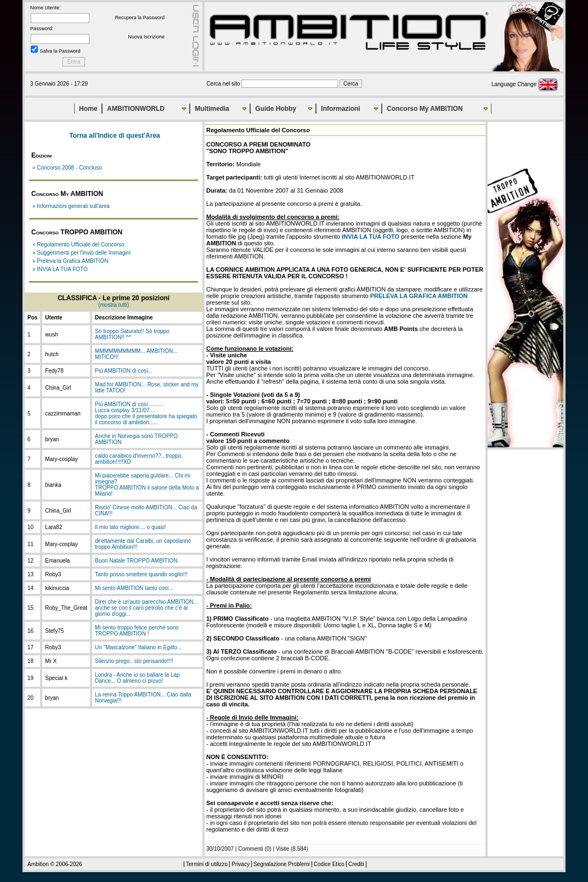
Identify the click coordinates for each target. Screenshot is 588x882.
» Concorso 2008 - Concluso (67, 168)
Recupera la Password (140, 18)
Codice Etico (329, 864)
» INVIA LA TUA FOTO (60, 269)
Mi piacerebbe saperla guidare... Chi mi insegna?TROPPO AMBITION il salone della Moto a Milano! (147, 485)
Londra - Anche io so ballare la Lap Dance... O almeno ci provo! (137, 678)
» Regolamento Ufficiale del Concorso (78, 245)
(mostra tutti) (114, 305)
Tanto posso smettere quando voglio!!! (141, 574)
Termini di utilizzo (207, 864)
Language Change (525, 84)
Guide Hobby (276, 109)
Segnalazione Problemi (282, 864)
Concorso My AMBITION (425, 109)
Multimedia (212, 109)
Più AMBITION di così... (124, 371)
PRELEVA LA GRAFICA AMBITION (419, 296)
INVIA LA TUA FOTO (371, 237)
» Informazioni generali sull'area (71, 206)
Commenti (251, 849)
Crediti (356, 864)
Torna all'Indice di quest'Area (115, 136)
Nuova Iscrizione (146, 37)
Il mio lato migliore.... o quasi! (131, 527)
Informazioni (340, 109)
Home (88, 109)
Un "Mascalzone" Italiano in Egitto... (138, 647)
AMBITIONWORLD (136, 109)
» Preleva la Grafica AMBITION (70, 261)
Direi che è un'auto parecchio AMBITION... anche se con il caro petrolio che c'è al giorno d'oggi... (146, 608)
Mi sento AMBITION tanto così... (134, 588)
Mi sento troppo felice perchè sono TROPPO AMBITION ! (137, 631)
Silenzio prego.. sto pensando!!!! (134, 661)
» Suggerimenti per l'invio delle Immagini (81, 253)
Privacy (241, 864)
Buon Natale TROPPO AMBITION (136, 561)
